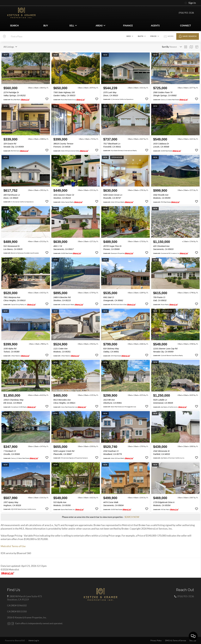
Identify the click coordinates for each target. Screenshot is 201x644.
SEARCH (14, 26)
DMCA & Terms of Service (176, 641)
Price (155, 36)
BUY (46, 26)
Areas (100, 26)
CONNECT (186, 26)
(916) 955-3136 (186, 13)
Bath (142, 36)
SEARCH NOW (132, 517)
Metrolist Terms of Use (13, 546)
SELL (73, 26)
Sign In (190, 3)
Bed (130, 36)
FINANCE (128, 26)
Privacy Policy (156, 641)
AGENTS (155, 26)
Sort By (165, 47)
